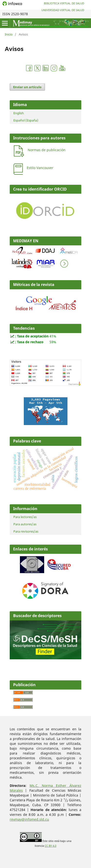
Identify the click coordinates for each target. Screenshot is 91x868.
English (19, 113)
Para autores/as (25, 524)
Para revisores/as (26, 531)
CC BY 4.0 (50, 846)
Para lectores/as (25, 517)
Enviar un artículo (27, 87)
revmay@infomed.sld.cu (29, 819)
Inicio (9, 34)
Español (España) (26, 120)
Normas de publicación (47, 150)
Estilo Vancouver (40, 168)
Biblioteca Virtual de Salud (64, 3)
